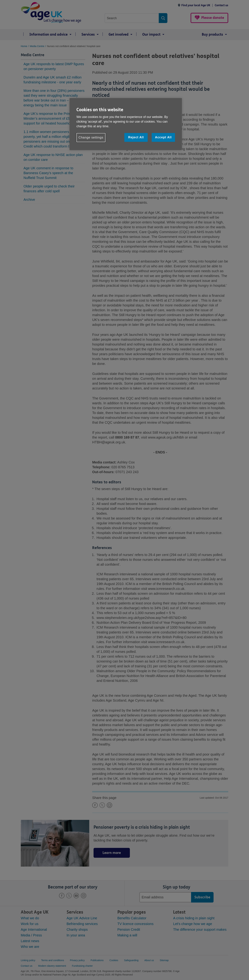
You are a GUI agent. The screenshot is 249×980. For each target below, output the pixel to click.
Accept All (163, 137)
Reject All (136, 137)
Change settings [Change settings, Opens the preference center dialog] (91, 137)
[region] (126, 124)
